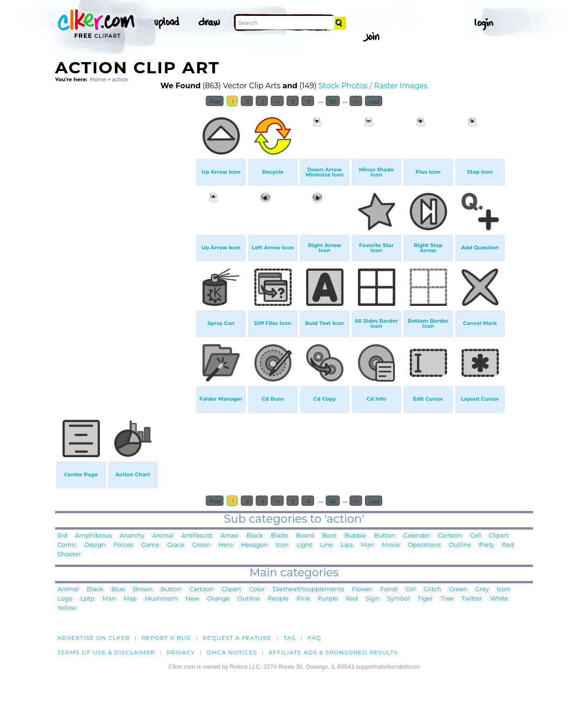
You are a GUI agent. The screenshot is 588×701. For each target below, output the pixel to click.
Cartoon (450, 536)
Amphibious (94, 536)
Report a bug (166, 638)
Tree (447, 599)
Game (150, 545)
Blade (279, 536)
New (192, 599)
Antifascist (197, 536)
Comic (67, 545)
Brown (143, 590)
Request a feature (237, 638)
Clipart (499, 536)
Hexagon (254, 545)
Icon (282, 545)
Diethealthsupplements (309, 590)
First (215, 101)
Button (385, 536)
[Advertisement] (125, 251)
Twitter (472, 599)
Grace (176, 545)
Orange (218, 599)
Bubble (355, 536)
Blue (118, 590)
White (499, 599)
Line (326, 545)
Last (374, 101)
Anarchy (132, 536)
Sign (373, 599)
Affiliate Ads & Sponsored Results (333, 652)
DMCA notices (232, 652)
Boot (329, 536)
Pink (303, 599)
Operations (424, 545)
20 (333, 101)
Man (367, 545)
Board (305, 536)
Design (95, 545)
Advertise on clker (94, 638)
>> (356, 101)
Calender (417, 536)
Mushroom (161, 599)
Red (508, 545)
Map (130, 599)
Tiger (425, 599)
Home (98, 79)
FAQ (314, 638)
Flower (362, 590)
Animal (163, 536)
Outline (460, 545)
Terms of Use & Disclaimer (106, 652)
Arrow (230, 536)
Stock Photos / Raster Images (373, 86)
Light (304, 545)
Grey (482, 590)
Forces (123, 545)
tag (290, 638)
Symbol (398, 599)
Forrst (388, 590)
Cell (475, 536)
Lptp (87, 599)
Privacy (181, 652)
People (278, 599)
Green (201, 545)
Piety (487, 545)
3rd (62, 536)
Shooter (69, 555)
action (120, 79)
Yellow (67, 608)
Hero (226, 545)
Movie (391, 545)
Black (255, 536)
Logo (65, 599)
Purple (328, 599)
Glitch (432, 590)
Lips (347, 545)
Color (257, 590)
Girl (411, 590)
